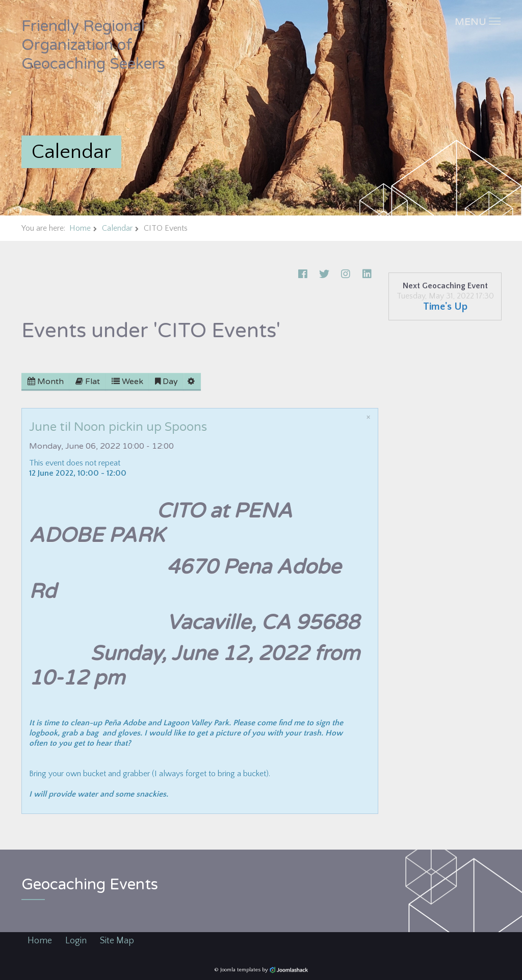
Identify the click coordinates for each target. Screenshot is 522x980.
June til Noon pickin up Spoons (118, 427)
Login (76, 941)
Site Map (117, 941)
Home (80, 228)
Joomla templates (240, 970)
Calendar (117, 228)
